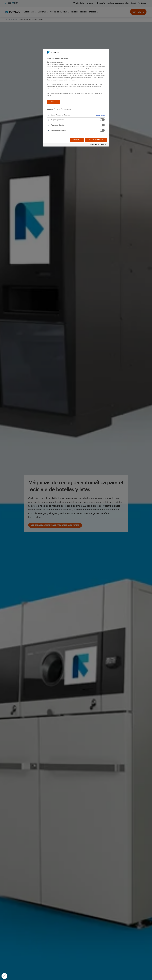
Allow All (53, 102)
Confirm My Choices (96, 140)
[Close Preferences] (4, 976)
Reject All (77, 140)
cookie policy (51, 87)
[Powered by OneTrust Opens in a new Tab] (99, 145)
